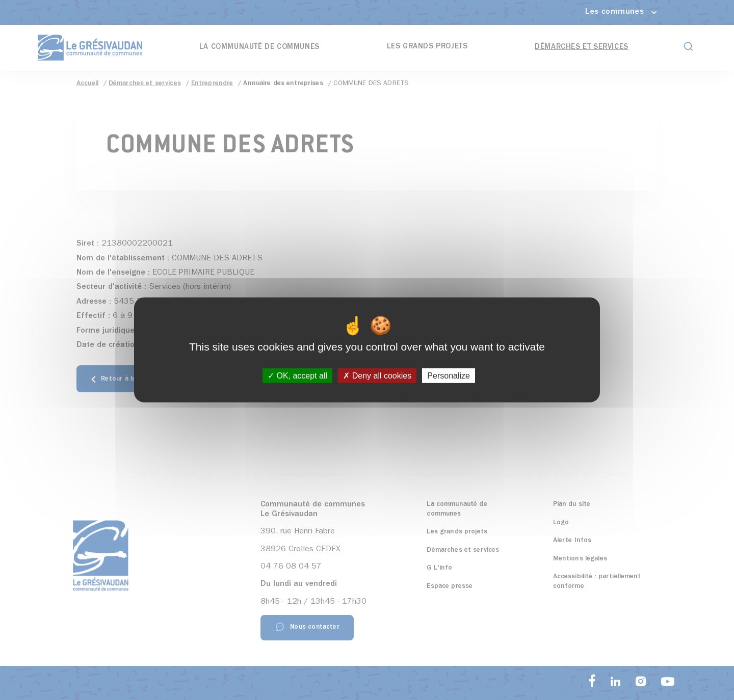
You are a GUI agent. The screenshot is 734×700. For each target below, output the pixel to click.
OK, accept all (297, 376)
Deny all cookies (377, 376)
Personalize (449, 376)
